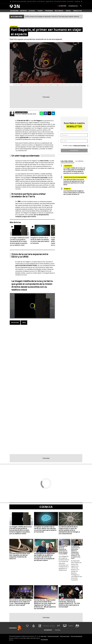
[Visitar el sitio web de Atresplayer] (49, 630)
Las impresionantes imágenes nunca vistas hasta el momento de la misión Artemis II (74, 193)
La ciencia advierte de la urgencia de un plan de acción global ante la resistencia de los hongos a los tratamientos (69, 530)
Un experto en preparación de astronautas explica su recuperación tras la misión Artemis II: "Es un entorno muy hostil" (76, 552)
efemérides (15, 323)
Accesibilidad (44, 640)
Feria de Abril (70, 1)
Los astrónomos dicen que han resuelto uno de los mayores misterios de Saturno (20, 556)
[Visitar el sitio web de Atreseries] (59, 626)
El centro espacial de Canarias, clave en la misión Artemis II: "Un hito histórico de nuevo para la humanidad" (69, 603)
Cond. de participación (76, 636)
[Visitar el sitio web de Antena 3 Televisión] (27, 626)
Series (68, 11)
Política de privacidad (53, 636)
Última (63, 6)
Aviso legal (44, 636)
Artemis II (67, 189)
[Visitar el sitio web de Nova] (46, 626)
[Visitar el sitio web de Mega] (52, 626)
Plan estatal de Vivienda (60, 1)
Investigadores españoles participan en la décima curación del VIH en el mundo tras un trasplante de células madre (44, 557)
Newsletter (78, 11)
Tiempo (40, 11)
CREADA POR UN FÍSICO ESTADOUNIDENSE (75, 177)
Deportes (23, 11)
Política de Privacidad (80, 146)
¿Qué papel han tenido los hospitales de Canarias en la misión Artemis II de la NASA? (63, 550)
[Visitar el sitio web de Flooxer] (58, 630)
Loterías (32, 11)
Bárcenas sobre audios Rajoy (19, 1)
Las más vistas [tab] (67, 161)
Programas (49, 11)
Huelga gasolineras (79, 1)
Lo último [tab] (79, 161)
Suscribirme (74, 150)
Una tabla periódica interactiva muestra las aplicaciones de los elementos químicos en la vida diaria (74, 182)
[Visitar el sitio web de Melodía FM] (77, 626)
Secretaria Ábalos (32, 1)
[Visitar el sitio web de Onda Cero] (65, 626)
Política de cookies (65, 636)
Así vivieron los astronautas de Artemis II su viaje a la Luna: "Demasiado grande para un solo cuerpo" (20, 602)
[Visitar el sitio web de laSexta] (34, 626)
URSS (24, 323)
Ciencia (46, 507)
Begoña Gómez (49, 1)
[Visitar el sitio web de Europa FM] (71, 626)
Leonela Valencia (21, 112)
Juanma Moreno (41, 1)
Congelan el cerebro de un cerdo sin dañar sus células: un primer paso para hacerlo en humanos (45, 529)
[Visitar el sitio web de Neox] (40, 626)
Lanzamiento (68, 166)
